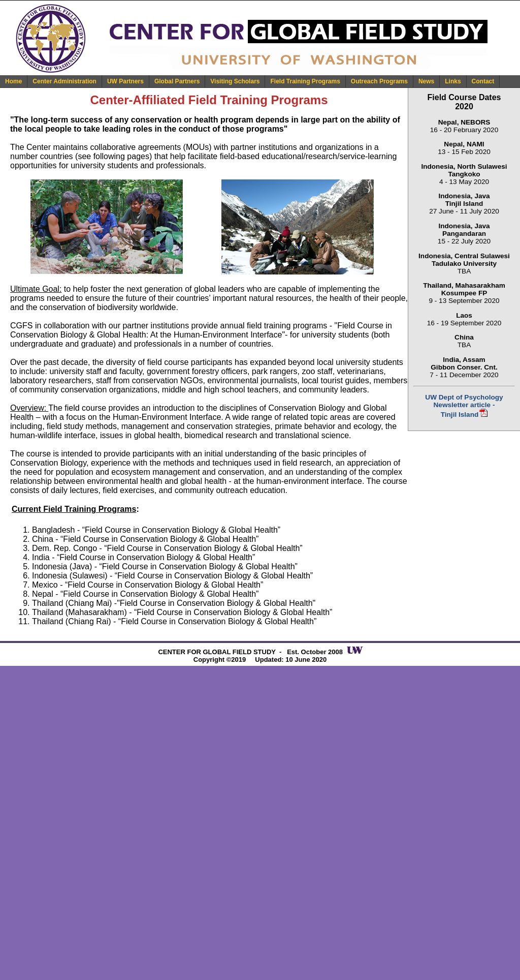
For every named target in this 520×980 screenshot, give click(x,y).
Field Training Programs (305, 81)
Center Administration (64, 81)
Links (453, 81)
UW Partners (125, 81)
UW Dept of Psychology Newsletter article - (464, 401)
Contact (483, 81)
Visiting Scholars (235, 81)
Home (13, 81)
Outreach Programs (379, 81)
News (426, 81)
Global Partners (177, 81)
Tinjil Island (460, 415)
